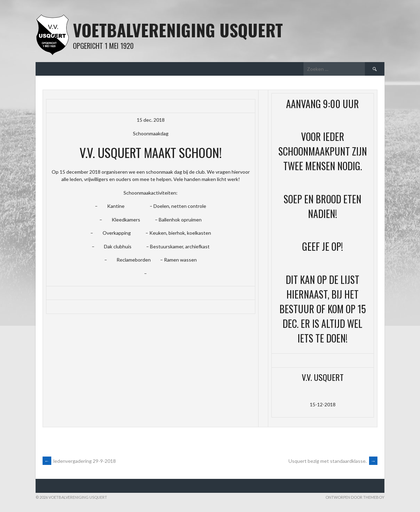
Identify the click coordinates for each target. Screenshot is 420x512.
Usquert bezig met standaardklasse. (333, 461)
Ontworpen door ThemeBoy (355, 497)
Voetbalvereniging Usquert (178, 30)
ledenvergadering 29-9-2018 (79, 461)
